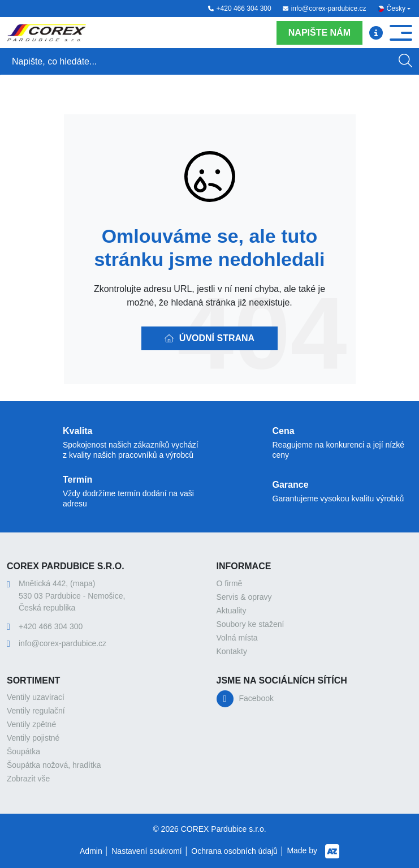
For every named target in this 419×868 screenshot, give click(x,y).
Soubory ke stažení (250, 624)
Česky (396, 8)
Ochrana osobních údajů (234, 851)
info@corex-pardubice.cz (325, 8)
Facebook (256, 698)
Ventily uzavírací (36, 697)
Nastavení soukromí (147, 851)
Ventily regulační (36, 711)
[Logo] (46, 33)
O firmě (230, 583)
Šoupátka (23, 751)
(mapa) (83, 583)
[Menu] (376, 33)
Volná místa (237, 638)
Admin (91, 851)
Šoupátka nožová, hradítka (54, 765)
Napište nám (319, 33)
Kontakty (232, 651)
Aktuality (232, 611)
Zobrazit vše (28, 779)
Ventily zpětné (31, 724)
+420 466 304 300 (240, 8)
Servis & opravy (244, 597)
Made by (313, 851)
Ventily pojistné (33, 738)
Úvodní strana (209, 338)
